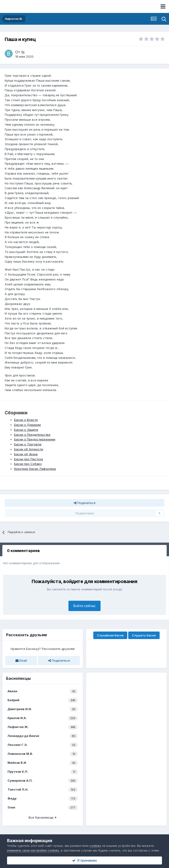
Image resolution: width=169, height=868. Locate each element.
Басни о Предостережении (35, 439)
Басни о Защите (26, 430)
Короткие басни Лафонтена (35, 469)
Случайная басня (110, 635)
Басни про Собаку (28, 464)
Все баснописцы (43, 817)
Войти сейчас (84, 606)
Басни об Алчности (29, 449)
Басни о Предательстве (32, 435)
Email (21, 660)
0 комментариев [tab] (23, 551)
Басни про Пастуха (28, 459)
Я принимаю (85, 860)
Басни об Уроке (26, 454)
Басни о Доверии (27, 425)
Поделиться (85, 503)
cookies (95, 846)
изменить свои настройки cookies (33, 850)
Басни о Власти (26, 420)
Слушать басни (144, 635)
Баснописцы (18, 678)
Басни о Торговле (28, 444)
